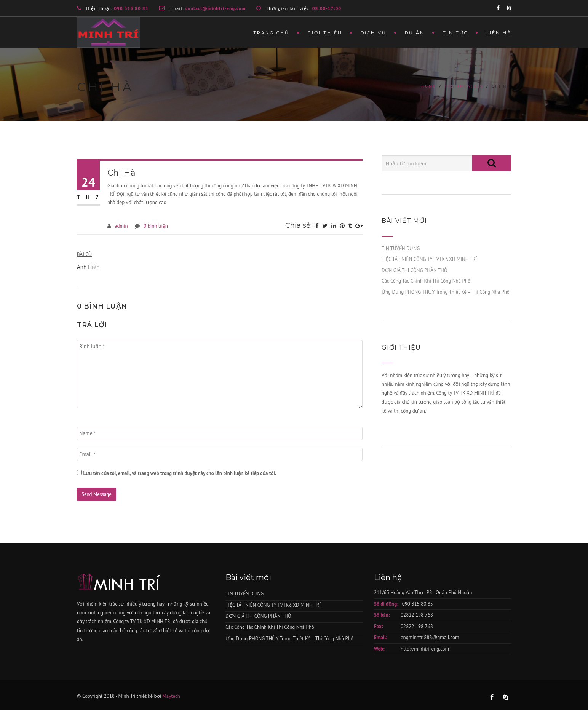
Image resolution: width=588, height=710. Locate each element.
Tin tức (455, 33)
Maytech (171, 696)
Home (429, 86)
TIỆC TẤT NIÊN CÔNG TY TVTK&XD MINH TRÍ (429, 259)
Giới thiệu (325, 33)
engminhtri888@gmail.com (430, 637)
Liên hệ (499, 33)
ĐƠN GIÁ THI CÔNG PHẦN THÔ (415, 270)
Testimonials (464, 86)
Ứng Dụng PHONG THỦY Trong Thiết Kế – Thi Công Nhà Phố (446, 292)
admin (121, 226)
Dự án (415, 33)
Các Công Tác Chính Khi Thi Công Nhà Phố (426, 281)
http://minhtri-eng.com (425, 649)
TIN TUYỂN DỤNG (401, 249)
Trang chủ (271, 33)
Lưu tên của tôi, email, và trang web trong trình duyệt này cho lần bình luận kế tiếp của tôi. (179, 473)
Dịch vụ (374, 33)
